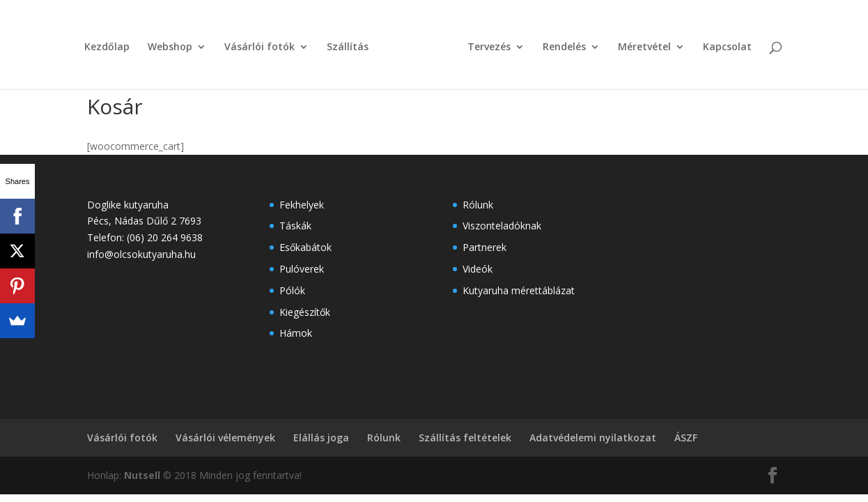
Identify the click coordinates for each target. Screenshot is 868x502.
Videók (478, 269)
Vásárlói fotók (259, 47)
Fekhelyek (302, 205)
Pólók (292, 290)
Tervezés (489, 47)
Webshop (170, 47)
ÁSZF (686, 438)
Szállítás (348, 47)
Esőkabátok (305, 247)
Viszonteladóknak (502, 226)
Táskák (295, 226)
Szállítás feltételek (465, 438)
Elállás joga (321, 438)
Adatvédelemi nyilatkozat (593, 438)
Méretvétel (644, 47)
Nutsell (142, 475)
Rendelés (564, 47)
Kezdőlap (107, 47)
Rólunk (478, 205)
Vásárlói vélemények (225, 438)
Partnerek (485, 247)
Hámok (296, 333)
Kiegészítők (305, 312)
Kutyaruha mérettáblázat (519, 290)
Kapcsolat (727, 47)
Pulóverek (302, 269)
